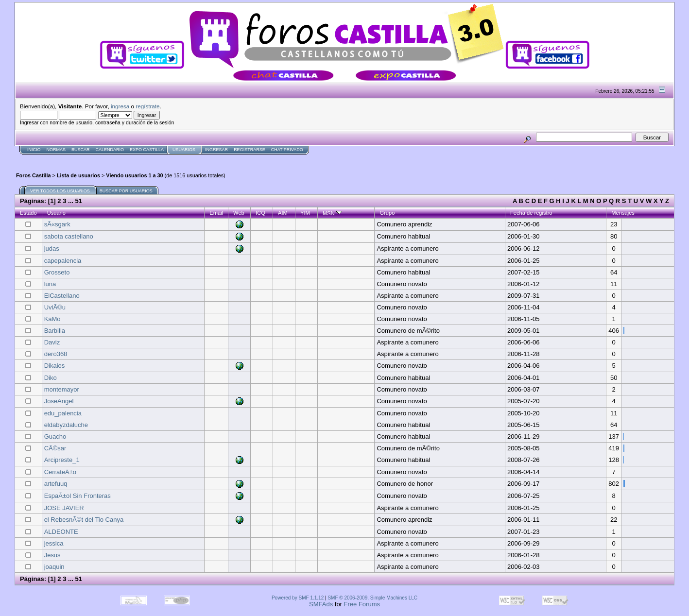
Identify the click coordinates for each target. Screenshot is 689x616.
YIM (305, 213)
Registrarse (250, 150)
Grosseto (57, 272)
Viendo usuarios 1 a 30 (134, 175)
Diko (51, 378)
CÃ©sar (55, 448)
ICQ (260, 213)
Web (239, 213)
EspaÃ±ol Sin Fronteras (78, 496)
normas (56, 150)
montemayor (62, 389)
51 (78, 201)
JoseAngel (59, 401)
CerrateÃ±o (60, 472)
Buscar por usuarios (126, 191)
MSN (332, 213)
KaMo (52, 319)
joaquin (54, 567)
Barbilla (55, 331)
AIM (283, 213)
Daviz (52, 342)
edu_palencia (63, 413)
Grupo (387, 213)
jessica (54, 543)
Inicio (34, 150)
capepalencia (63, 261)
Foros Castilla (34, 175)
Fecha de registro (531, 213)
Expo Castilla (147, 150)
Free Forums (362, 604)
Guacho (55, 436)
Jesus (52, 555)
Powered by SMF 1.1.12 (298, 598)
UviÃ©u (55, 307)
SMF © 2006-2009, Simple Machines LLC (372, 598)
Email (216, 213)
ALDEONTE (61, 532)
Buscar (81, 150)
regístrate (147, 106)
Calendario (110, 150)
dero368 (56, 354)
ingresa (120, 106)
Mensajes (623, 213)
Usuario (56, 213)
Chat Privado (287, 150)
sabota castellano (69, 236)
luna (50, 284)
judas (52, 248)
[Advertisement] (191, 159)
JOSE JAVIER (64, 508)
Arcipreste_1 (62, 460)
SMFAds (321, 604)
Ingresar (216, 150)
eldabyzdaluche (66, 425)
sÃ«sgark (57, 224)
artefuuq (56, 484)
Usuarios (184, 150)
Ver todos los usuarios (60, 191)
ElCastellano (62, 296)
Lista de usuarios (78, 175)
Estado (28, 213)
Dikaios (55, 366)
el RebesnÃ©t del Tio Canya (84, 520)
